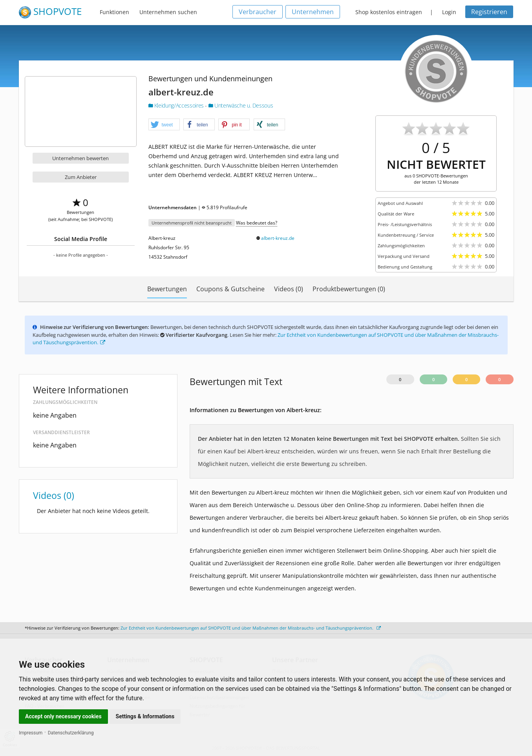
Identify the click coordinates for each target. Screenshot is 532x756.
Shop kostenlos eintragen (389, 12)
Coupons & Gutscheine (230, 289)
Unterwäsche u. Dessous (241, 105)
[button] (164, 125)
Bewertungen (167, 289)
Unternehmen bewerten (80, 158)
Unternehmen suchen (168, 12)
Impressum (31, 733)
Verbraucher (258, 12)
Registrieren (489, 12)
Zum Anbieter (81, 177)
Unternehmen (313, 12)
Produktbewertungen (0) (349, 289)
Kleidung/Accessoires (177, 105)
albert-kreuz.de (278, 238)
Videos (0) (289, 289)
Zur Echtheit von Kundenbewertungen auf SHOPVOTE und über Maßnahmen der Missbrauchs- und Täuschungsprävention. (251, 628)
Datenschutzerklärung (71, 733)
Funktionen (114, 12)
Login (449, 12)
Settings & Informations (145, 716)
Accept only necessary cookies (63, 716)
